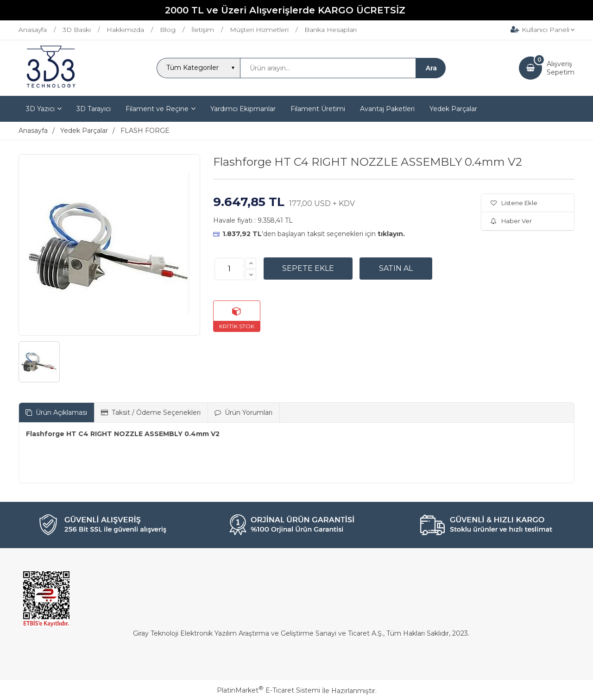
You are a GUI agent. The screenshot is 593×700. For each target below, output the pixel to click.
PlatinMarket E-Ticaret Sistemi (268, 690)
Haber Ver (511, 221)
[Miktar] (229, 269)
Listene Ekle (514, 203)
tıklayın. (391, 234)
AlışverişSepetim (561, 68)
